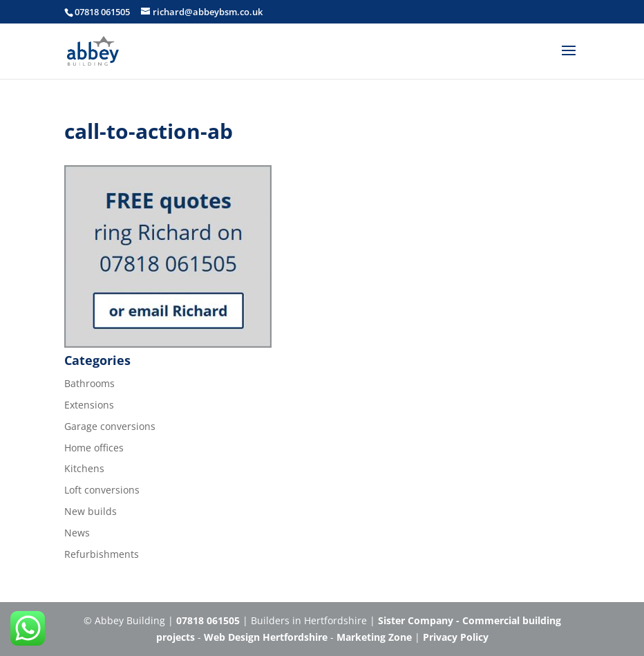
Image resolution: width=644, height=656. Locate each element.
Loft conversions (102, 490)
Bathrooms (89, 383)
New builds (91, 511)
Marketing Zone (374, 637)
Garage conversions (110, 426)
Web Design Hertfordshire (266, 637)
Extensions (89, 405)
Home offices (94, 448)
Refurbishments (102, 554)
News (77, 533)
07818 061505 (102, 12)
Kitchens (84, 468)
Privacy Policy (456, 637)
